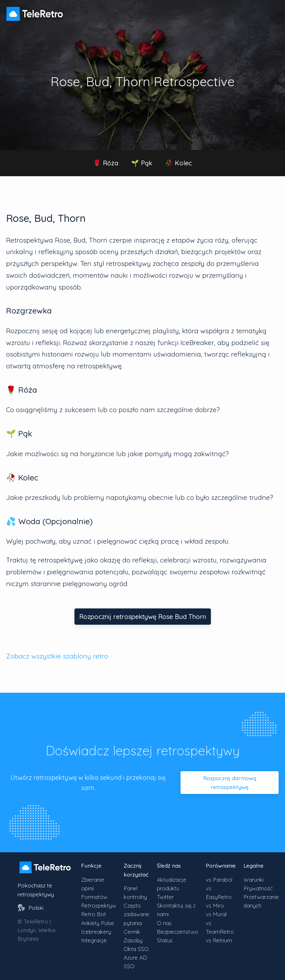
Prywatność (258, 888)
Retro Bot (94, 914)
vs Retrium (219, 940)
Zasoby (133, 940)
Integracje (94, 940)
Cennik (132, 932)
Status (165, 940)
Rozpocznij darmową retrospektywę (230, 782)
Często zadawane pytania (136, 914)
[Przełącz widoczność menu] (272, 11)
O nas (164, 923)
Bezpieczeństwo (177, 932)
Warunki (254, 880)
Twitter (165, 897)
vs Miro (215, 905)
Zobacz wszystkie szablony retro (57, 656)
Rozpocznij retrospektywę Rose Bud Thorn (143, 617)
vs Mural (216, 914)
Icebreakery (96, 932)
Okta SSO (136, 949)
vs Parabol (219, 880)
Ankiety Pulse (98, 923)
